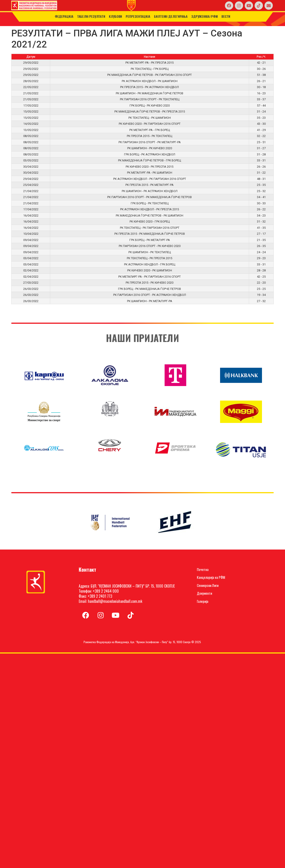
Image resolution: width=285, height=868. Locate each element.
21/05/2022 (31, 93)
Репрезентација (138, 16)
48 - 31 (261, 179)
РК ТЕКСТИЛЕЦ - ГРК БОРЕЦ (150, 69)
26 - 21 (261, 81)
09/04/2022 (31, 240)
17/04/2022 (31, 209)
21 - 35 (261, 240)
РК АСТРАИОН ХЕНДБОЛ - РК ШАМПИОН (150, 81)
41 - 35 (261, 228)
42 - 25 (261, 277)
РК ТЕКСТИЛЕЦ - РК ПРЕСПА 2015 (150, 258)
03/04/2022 (31, 258)
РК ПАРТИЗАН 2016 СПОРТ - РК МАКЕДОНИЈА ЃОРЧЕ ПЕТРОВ (150, 197)
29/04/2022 (31, 179)
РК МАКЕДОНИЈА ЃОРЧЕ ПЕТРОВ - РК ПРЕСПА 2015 (150, 111)
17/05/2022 (31, 106)
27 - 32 (261, 301)
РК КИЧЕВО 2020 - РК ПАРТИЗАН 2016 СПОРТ (150, 124)
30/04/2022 (31, 167)
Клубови (115, 16)
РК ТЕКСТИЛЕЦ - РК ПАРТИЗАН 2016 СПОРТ (150, 228)
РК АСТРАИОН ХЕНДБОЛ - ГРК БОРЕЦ (150, 264)
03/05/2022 (31, 160)
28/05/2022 (31, 81)
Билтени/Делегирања (171, 16)
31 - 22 (261, 173)
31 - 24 (261, 111)
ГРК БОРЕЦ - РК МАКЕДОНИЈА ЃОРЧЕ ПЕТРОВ (150, 289)
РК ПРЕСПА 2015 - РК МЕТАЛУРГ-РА (150, 185)
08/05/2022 (31, 136)
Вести (226, 16)
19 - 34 (261, 295)
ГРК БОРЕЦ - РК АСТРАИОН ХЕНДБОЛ (150, 154)
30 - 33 (261, 203)
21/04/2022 (31, 191)
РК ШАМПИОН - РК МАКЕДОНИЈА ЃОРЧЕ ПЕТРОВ (150, 93)
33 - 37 (261, 99)
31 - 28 (261, 154)
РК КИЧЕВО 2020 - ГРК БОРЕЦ (150, 221)
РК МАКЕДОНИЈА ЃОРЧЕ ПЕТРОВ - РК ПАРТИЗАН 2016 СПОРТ (150, 75)
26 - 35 (261, 246)
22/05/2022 (31, 87)
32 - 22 (261, 136)
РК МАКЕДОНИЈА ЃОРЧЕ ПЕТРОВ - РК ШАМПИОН (150, 216)
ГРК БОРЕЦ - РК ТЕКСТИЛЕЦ (150, 203)
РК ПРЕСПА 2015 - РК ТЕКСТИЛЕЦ (150, 136)
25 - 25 (261, 289)
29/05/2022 (31, 63)
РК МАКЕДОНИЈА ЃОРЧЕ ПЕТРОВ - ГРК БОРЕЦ (150, 160)
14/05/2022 (31, 124)
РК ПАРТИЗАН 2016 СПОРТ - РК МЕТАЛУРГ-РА (150, 142)
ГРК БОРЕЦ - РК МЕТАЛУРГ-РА (150, 240)
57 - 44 (261, 106)
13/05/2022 (31, 130)
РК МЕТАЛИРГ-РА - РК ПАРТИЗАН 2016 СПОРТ (150, 277)
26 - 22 (261, 209)
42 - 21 (261, 63)
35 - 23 (261, 118)
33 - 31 (261, 160)
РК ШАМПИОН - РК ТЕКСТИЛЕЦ (150, 252)
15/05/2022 (31, 111)
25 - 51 (261, 142)
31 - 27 (261, 148)
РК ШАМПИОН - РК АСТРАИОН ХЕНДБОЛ (150, 191)
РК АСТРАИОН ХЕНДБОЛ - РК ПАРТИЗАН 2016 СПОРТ (150, 179)
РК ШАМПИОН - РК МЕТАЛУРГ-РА (150, 301)
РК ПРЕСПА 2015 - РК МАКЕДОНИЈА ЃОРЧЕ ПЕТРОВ (150, 234)
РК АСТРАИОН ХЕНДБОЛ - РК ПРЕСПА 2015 (150, 209)
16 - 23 (261, 93)
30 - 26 (261, 69)
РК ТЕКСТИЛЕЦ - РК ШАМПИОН (150, 118)
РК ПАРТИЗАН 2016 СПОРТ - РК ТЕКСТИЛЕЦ (150, 99)
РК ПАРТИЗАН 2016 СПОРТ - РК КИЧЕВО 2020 (150, 246)
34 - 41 (261, 197)
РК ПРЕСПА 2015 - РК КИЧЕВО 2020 (150, 283)
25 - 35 (261, 185)
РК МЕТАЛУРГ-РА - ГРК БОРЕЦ (150, 130)
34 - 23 (261, 216)
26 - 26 (261, 167)
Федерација (64, 16)
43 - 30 (261, 124)
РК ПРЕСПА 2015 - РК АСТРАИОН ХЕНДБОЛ (150, 87)
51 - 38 (261, 75)
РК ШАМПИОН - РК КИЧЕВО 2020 (150, 148)
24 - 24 (261, 252)
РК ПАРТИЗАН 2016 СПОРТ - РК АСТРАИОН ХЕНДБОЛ (150, 295)
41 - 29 (261, 130)
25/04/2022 (31, 185)
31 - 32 (261, 221)
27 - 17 (261, 234)
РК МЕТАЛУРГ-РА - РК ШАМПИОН (150, 173)
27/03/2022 (31, 283)
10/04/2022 (31, 234)
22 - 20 (261, 283)
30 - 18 (261, 87)
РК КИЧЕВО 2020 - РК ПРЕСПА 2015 (150, 167)
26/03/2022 (31, 289)
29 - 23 (261, 258)
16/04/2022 (31, 216)
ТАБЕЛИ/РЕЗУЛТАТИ (91, 16)
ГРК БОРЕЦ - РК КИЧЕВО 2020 (150, 106)
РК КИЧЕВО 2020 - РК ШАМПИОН (150, 270)
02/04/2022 (31, 270)
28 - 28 (261, 270)
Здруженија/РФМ (205, 16)
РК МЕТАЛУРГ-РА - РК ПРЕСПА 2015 (150, 63)
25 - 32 (261, 191)
